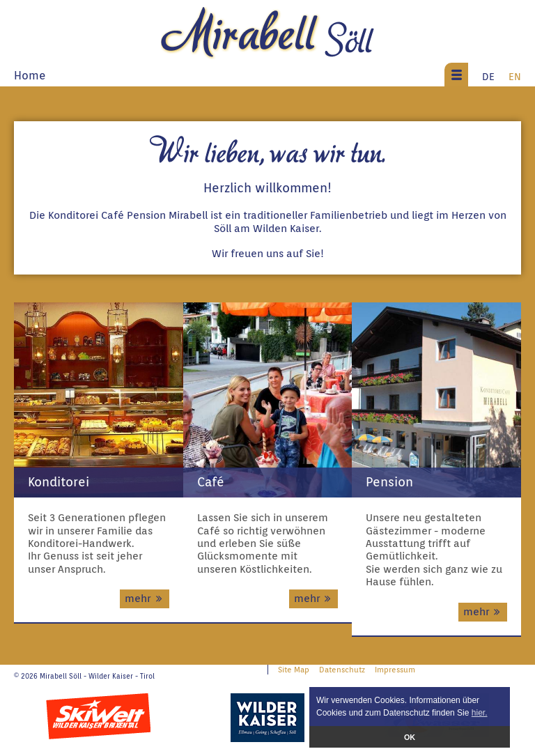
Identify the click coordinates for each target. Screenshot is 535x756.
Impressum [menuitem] (395, 670)
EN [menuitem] (515, 76)
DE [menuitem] (488, 76)
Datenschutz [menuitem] (342, 670)
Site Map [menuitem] (294, 670)
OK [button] (410, 737)
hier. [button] (480, 713)
